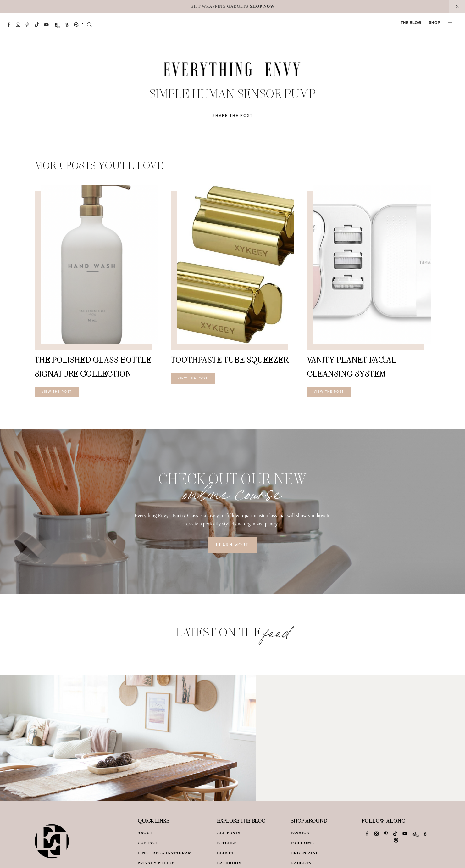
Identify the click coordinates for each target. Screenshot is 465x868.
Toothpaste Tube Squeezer (229, 360)
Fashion (300, 833)
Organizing (305, 853)
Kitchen (227, 843)
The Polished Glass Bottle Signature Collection (93, 367)
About (145, 833)
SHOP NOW (262, 6)
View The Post (57, 392)
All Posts (229, 833)
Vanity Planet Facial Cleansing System (352, 367)
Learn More (232, 545)
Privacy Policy (156, 863)
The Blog (411, 23)
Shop (435, 23)
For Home (302, 843)
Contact (148, 843)
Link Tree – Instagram (165, 853)
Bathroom (230, 863)
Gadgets (301, 863)
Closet (226, 853)
